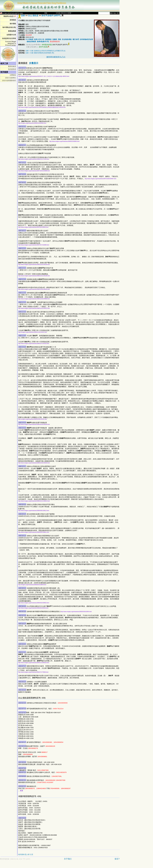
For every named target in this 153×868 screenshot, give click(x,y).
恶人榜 (27, 854)
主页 (32, 854)
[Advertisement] (51, 865)
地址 (115, 13)
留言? (117, 859)
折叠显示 (34, 63)
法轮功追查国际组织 (9, 80)
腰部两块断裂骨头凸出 (56, 57)
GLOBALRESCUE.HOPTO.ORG (12, 13)
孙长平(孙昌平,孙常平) (51, 16)
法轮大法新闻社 (10, 78)
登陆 (46, 13)
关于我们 (68, 859)
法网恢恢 (13, 75)
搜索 (111, 13)
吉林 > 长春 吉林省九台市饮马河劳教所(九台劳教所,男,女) (45, 51)
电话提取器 (12, 69)
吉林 (23, 16)
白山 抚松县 (33, 16)
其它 (118, 13)
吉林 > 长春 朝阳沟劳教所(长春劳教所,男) (40, 53)
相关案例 (21, 854)
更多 (22, 791)
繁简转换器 (12, 66)
